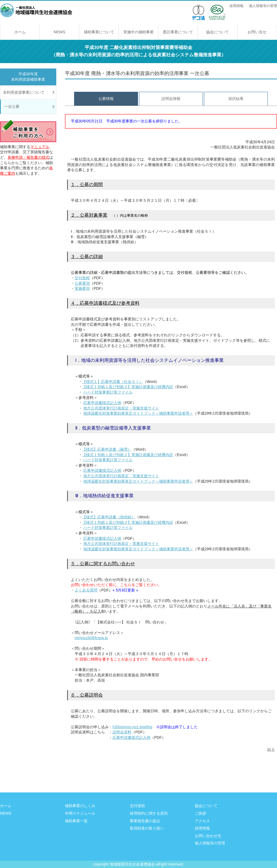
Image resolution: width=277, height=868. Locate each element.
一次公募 (12, 106)
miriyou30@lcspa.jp (91, 638)
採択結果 (236, 99)
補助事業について (99, 32)
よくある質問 (86, 590)
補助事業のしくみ (80, 806)
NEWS (59, 32)
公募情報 (106, 99)
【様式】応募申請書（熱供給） (109, 517)
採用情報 (236, 6)
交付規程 (82, 278)
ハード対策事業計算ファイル (108, 392)
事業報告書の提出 (145, 821)
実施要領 (82, 288)
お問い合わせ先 (208, 836)
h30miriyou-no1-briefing (132, 727)
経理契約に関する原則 (149, 813)
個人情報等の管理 (263, 6)
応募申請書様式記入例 (102, 403)
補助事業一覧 (76, 821)
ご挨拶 (200, 813)
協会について (217, 32)
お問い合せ (257, 32)
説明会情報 (171, 99)
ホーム (20, 32)
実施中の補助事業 (138, 32)
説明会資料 (122, 732)
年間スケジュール (80, 813)
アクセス (202, 821)
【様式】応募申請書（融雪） (107, 449)
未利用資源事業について (24, 92)
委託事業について (178, 32)
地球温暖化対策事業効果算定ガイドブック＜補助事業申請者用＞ (138, 413)
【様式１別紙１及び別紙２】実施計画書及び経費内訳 (128, 387)
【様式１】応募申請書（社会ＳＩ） (113, 382)
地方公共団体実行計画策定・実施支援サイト (121, 408)
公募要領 (82, 283)
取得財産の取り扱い (147, 828)
